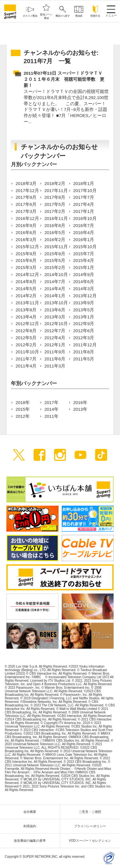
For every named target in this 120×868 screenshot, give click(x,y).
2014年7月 (55, 282)
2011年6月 (55, 359)
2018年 (23, 403)
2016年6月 (26, 233)
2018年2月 (55, 184)
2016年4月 (84, 233)
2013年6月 (55, 310)
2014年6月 (84, 282)
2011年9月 (55, 352)
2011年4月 (26, 366)
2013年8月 (26, 310)
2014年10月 (56, 275)
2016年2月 (55, 240)
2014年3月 (84, 289)
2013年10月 (56, 303)
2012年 (23, 416)
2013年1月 (84, 317)
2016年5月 (55, 233)
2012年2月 (26, 345)
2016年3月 (26, 240)
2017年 (52, 403)
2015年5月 (55, 261)
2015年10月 (85, 247)
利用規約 (31, 826)
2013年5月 (84, 310)
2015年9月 (26, 254)
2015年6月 (26, 261)
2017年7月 (84, 197)
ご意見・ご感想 (92, 812)
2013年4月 (26, 317)
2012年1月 (55, 345)
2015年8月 (55, 254)
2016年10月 (85, 219)
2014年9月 (84, 275)
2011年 (52, 416)
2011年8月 (84, 352)
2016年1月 (84, 240)
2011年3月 (55, 366)
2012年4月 (55, 338)
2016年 (80, 403)
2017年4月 (84, 204)
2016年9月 (26, 226)
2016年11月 (56, 219)
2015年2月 (55, 268)
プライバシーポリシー (92, 826)
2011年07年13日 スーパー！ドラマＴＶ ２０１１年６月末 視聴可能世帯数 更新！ (65, 79)
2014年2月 (26, 296)
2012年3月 (84, 338)
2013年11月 (27, 303)
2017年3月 (26, 211)
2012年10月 (56, 324)
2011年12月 (85, 345)
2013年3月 (55, 317)
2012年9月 (84, 324)
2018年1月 (84, 184)
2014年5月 (26, 289)
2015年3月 (26, 268)
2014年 (52, 409)
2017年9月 (26, 197)
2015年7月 (84, 254)
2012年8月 (26, 331)
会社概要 (31, 812)
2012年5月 (26, 338)
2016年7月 (84, 226)
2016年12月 (27, 219)
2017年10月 (85, 191)
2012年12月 (27, 324)
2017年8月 (55, 197)
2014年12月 (27, 275)
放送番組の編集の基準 (31, 841)
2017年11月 (56, 191)
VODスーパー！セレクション (92, 841)
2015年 (23, 409)
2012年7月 (55, 331)
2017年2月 (55, 211)
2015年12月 (27, 247)
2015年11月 (56, 247)
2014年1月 (55, 296)
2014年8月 (26, 282)
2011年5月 (84, 359)
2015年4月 (84, 261)
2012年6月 (84, 331)
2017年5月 (55, 204)
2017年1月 (84, 211)
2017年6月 (26, 204)
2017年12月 (27, 191)
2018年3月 (26, 184)
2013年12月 (85, 296)
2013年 (80, 409)
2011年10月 (27, 352)
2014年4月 (55, 289)
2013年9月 (84, 303)
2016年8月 (55, 226)
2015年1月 (84, 268)
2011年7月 (26, 359)
